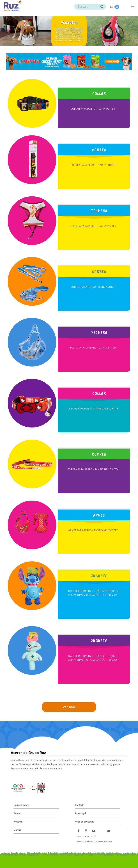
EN (112, 7)
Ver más (69, 707)
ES (117, 7)
